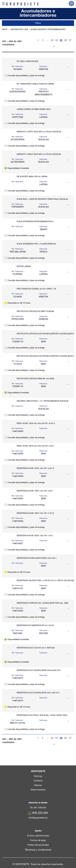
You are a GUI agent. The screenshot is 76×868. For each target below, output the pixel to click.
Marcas (38, 786)
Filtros (38, 23)
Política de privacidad (38, 845)
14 (57, 40)
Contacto (38, 781)
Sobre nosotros (38, 790)
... (47, 40)
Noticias (38, 776)
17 (70, 40)
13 (52, 40)
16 (65, 40)
